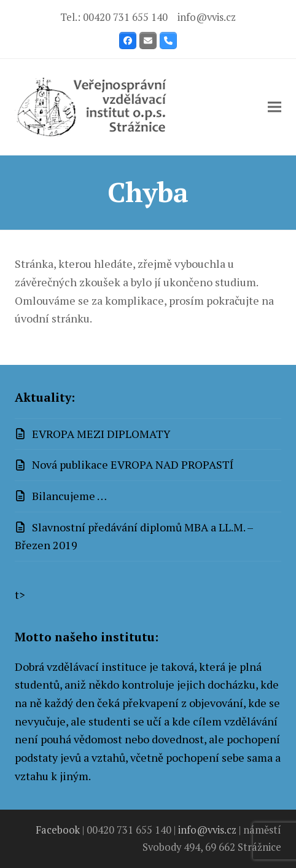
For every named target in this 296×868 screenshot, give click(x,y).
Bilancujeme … (69, 496)
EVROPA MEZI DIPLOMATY (101, 434)
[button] (275, 107)
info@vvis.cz (207, 17)
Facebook (58, 830)
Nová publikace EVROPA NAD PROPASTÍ (133, 464)
